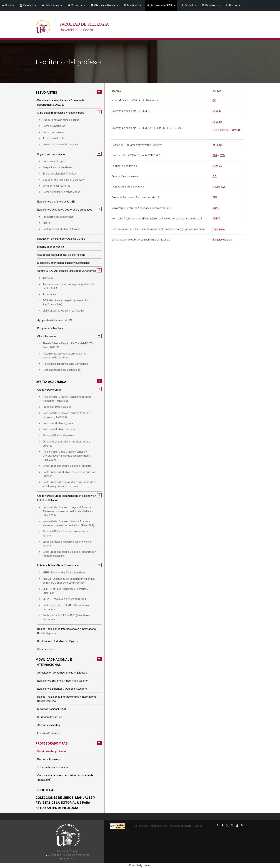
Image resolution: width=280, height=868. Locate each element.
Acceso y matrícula (53, 138)
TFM (223, 155)
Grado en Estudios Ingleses (58, 423)
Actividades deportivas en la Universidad (65, 364)
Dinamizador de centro (51, 247)
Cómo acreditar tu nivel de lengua (62, 192)
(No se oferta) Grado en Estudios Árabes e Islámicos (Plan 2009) (66, 415)
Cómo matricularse (53, 132)
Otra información (47, 336)
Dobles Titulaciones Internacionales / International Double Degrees (67, 631)
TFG (215, 155)
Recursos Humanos (49, 759)
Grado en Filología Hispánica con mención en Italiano (67, 544)
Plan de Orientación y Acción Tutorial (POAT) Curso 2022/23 (68, 345)
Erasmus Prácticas (48, 733)
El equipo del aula (222, 240)
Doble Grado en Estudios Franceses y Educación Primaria (69, 474)
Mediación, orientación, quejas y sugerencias (63, 263)
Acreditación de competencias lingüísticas (62, 673)
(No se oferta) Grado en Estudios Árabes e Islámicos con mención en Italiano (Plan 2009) (68, 523)
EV (214, 100)
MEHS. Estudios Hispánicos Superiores (64, 573)
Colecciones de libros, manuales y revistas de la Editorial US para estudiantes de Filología (65, 803)
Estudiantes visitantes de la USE (56, 202)
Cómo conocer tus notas (56, 186)
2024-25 (217, 166)
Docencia (78, 5)
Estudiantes (54, 5)
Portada (10, 5)
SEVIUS (217, 111)
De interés (213, 5)
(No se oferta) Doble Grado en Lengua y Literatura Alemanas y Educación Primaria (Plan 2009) (66, 456)
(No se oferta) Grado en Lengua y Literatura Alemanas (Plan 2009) (67, 399)
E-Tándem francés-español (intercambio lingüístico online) (66, 302)
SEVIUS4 (217, 122)
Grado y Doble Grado (49, 390)
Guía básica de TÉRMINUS (227, 130)
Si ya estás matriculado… (52, 154)
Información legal (158, 826)
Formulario (219, 229)
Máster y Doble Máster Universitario (58, 565)
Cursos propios (46, 649)
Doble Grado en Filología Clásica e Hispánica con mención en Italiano (69, 554)
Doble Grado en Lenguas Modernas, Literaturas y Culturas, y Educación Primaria (69, 484)
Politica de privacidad (181, 826)
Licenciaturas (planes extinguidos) (62, 370)
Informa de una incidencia (52, 767)
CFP (215, 198)
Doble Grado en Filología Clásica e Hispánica (67, 466)
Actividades (49, 294)
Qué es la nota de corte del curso (61, 120)
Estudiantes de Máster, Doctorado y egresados (65, 210)
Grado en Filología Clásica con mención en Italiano (66, 533)
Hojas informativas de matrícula (61, 144)
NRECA (217, 219)
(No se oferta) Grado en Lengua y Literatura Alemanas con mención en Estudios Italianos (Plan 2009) (68, 511)
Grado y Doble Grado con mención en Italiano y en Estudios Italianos (67, 498)
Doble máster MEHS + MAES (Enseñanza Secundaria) (66, 607)
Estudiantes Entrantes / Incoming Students (62, 681)
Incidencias (219, 187)
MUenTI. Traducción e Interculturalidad (64, 599)
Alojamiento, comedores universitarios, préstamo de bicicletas (65, 356)
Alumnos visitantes (49, 725)
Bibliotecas (46, 790)
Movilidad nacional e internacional (54, 662)
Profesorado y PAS (163, 5)
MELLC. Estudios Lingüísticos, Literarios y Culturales (65, 591)
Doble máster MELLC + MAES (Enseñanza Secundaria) (66, 617)
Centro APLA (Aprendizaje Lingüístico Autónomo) (67, 271)
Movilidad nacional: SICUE (52, 709)
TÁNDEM (48, 278)
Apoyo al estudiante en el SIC (55, 320)
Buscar (235, 5)
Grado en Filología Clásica (57, 407)
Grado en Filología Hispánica (58, 436)
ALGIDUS (217, 145)
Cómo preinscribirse (54, 126)
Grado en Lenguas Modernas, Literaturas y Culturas (66, 444)
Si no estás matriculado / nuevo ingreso (61, 113)
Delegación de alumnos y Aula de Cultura (61, 239)
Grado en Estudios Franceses (59, 429)
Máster (47, 223)
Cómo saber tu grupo (55, 161)
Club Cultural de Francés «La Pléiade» (64, 311)
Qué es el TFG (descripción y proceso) (64, 180)
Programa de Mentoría (50, 328)
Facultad (30, 5)
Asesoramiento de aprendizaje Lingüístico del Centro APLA (68, 286)
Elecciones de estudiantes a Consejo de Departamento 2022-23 (61, 103)
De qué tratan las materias (58, 167)
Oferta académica (106, 5)
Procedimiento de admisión (58, 217)
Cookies (198, 826)
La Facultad (141, 826)
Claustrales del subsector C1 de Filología (61, 255)
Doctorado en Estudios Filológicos (61, 229)
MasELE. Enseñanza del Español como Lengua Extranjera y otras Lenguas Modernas (69, 581)
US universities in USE (50, 717)
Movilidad (134, 5)
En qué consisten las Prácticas (60, 174)
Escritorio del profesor (52, 751)
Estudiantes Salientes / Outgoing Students (62, 689)
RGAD (216, 208)
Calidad (190, 5)
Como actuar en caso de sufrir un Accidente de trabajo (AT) (65, 778)
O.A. (215, 176)
